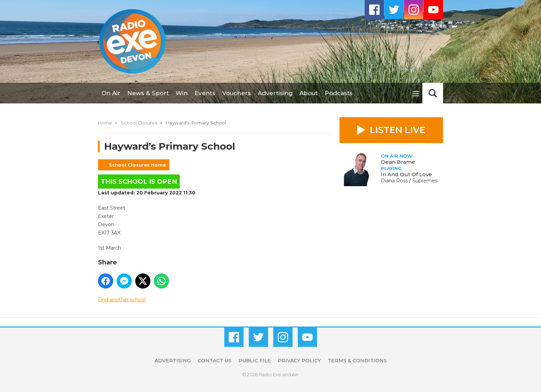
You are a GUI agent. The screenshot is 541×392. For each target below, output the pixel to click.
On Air (111, 93)
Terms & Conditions (357, 361)
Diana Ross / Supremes (409, 181)
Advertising (275, 93)
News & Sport (148, 93)
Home (105, 123)
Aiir (295, 374)
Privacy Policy (299, 361)
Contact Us (215, 361)
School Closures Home (137, 165)
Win (182, 93)
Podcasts (339, 93)
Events (205, 93)
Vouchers (237, 93)
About (309, 93)
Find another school (122, 300)
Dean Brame (398, 162)
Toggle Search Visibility (433, 93)
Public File (255, 361)
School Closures (139, 123)
